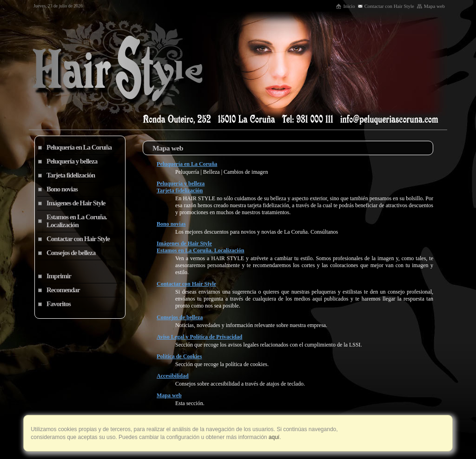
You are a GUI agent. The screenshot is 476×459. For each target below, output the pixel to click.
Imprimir (59, 276)
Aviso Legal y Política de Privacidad (199, 337)
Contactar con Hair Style (386, 6)
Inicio (345, 6)
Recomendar (63, 290)
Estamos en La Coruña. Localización (200, 250)
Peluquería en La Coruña (187, 164)
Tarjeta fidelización (180, 190)
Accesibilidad (173, 376)
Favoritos (59, 304)
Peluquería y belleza (181, 184)
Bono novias (171, 224)
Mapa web (431, 6)
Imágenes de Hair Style (184, 243)
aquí (274, 437)
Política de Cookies (179, 356)
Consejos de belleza (180, 317)
